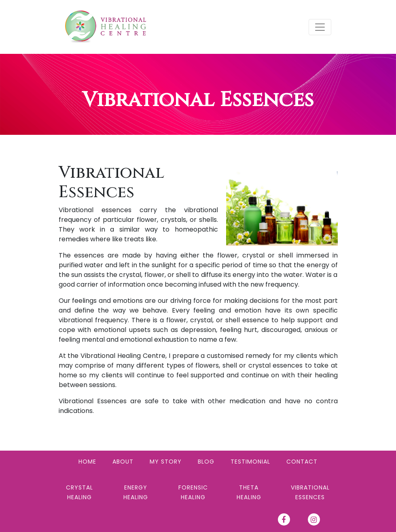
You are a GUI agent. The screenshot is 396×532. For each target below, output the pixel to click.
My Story (166, 462)
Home (87, 462)
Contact (302, 462)
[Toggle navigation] (320, 27)
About (123, 462)
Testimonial (250, 462)
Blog (206, 462)
